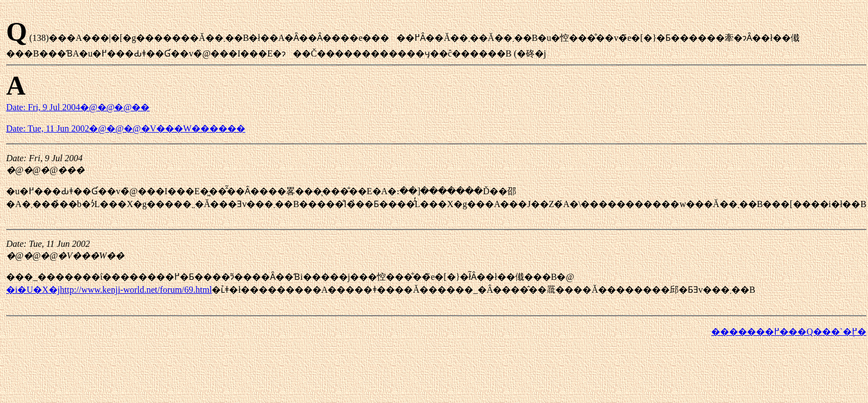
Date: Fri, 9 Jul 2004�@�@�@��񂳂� (78, 107)
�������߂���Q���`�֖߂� (789, 332)
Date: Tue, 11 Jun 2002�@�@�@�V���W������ (126, 128)
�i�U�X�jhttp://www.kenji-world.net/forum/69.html (109, 290)
